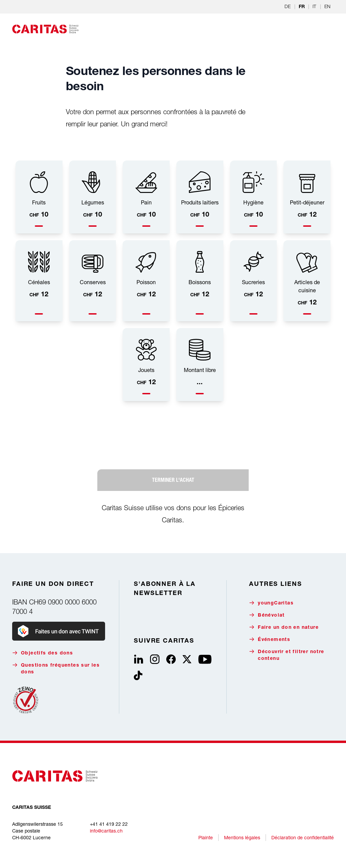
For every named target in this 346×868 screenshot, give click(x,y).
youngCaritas (271, 603)
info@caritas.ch (106, 831)
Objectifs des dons (43, 653)
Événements (270, 639)
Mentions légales (242, 837)
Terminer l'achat (173, 480)
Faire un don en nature (284, 627)
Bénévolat (267, 615)
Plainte (206, 837)
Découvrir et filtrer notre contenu (287, 655)
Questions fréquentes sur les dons (56, 668)
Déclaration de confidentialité (303, 837)
